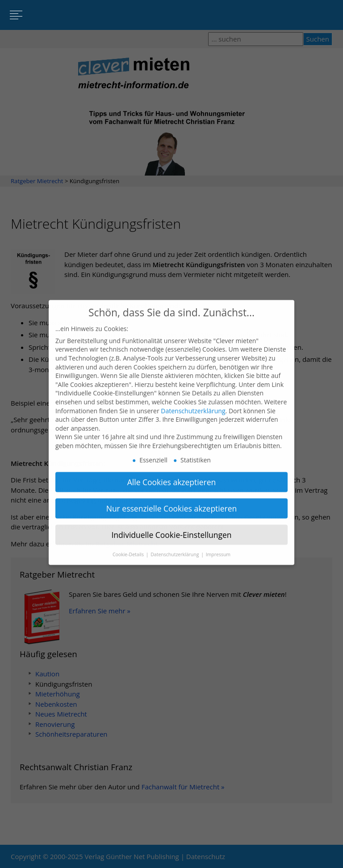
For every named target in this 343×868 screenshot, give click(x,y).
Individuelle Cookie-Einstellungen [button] (171, 528)
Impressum (218, 548)
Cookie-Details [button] (129, 548)
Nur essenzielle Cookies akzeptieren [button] (172, 502)
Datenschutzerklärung (193, 404)
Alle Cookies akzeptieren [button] (172, 476)
